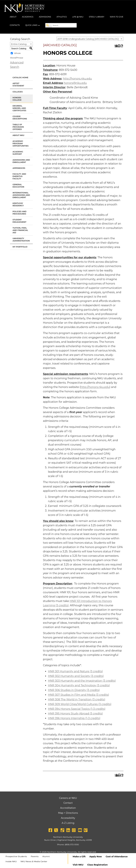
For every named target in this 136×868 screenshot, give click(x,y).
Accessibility (68, 818)
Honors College (17, 99)
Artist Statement (18, 85)
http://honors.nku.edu (77, 79)
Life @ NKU (78, 17)
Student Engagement (19, 221)
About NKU (18, 135)
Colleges (18, 92)
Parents (35, 856)
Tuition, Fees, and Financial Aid (20, 230)
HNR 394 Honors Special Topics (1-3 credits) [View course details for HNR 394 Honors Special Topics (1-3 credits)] (77, 709)
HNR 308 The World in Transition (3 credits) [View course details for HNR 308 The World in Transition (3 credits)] (77, 699)
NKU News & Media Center (34, 861)
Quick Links (32, 25)
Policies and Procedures (19, 213)
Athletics (62, 17)
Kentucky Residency (18, 204)
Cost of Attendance (117, 856)
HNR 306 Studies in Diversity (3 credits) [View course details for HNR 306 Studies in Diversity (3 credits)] (74, 690)
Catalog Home (20, 78)
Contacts (15, 25)
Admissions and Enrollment (21, 161)
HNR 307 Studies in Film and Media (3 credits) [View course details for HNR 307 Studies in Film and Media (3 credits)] (79, 695)
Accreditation (68, 808)
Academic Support (18, 153)
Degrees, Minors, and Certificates (19, 108)
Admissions (45, 17)
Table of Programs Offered (18, 127)
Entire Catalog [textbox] (19, 44)
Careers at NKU (68, 798)
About (13, 17)
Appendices (19, 168)
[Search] (49, 25)
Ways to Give (117, 17)
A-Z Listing (68, 823)
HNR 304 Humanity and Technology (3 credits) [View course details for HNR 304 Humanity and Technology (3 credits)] (79, 685)
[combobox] (90, 39)
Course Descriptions (20, 118)
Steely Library (97, 17)
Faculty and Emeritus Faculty (19, 176)
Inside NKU (11, 861)
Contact (68, 803)
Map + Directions (68, 813)
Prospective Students (16, 856)
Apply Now (96, 856)
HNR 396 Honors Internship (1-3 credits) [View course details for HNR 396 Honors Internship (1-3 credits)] (74, 718)
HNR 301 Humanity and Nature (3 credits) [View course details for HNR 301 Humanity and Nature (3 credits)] (75, 671)
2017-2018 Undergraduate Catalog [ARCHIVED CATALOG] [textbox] (88, 39)
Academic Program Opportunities (20, 143)
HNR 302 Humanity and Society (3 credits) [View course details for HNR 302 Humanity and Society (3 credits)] (76, 676)
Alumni (46, 856)
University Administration (21, 240)
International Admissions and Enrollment (21, 195)
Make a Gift (79, 856)
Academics (28, 17)
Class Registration (97, 865)
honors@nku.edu (75, 83)
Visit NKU (78, 865)
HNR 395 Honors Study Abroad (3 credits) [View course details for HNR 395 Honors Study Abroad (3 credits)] (75, 714)
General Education (18, 186)
